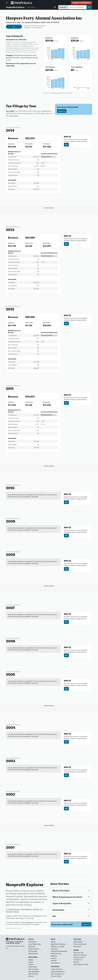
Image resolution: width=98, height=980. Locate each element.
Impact (54, 958)
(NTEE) (8, 60)
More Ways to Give (81, 964)
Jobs (53, 951)
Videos (31, 964)
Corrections (56, 963)
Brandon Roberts (12, 912)
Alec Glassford (26, 909)
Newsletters (78, 942)
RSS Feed (77, 946)
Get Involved (33, 969)
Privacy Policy (56, 976)
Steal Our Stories (80, 955)
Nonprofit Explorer (15, 7)
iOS (75, 944)
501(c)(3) (23, 39)
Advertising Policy (58, 971)
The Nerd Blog (34, 971)
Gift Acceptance (57, 974)
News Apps (33, 967)
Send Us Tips (78, 953)
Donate (76, 962)
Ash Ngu (36, 909)
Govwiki (37, 924)
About (53, 942)
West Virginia (31, 7)
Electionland (33, 953)
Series (31, 962)
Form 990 (10, 111)
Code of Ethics (57, 969)
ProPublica (32, 942)
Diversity (54, 949)
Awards (54, 960)
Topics (31, 960)
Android (83, 944)
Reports (54, 956)
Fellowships (63, 951)
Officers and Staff (58, 946)
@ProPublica (33, 974)
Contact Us (62, 111)
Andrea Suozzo (14, 909)
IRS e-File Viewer (28, 922)
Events (31, 976)
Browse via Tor (79, 957)
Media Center (56, 953)
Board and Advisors (58, 944)
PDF (66, 145)
